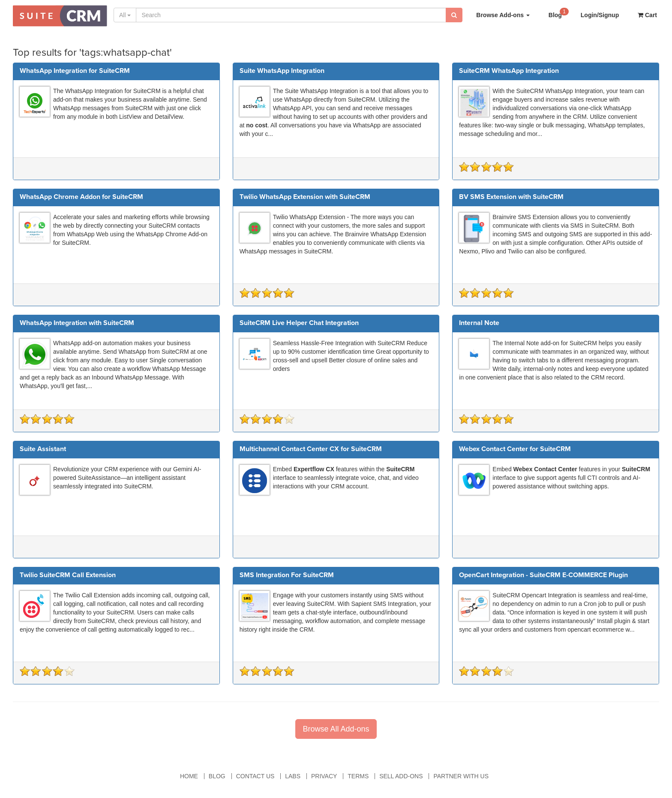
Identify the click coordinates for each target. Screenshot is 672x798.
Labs (293, 776)
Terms (358, 776)
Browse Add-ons (503, 15)
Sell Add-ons (401, 776)
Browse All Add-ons (336, 729)
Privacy (324, 776)
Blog (559, 13)
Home (189, 776)
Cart (647, 15)
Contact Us (255, 776)
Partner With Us (461, 776)
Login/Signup (600, 15)
